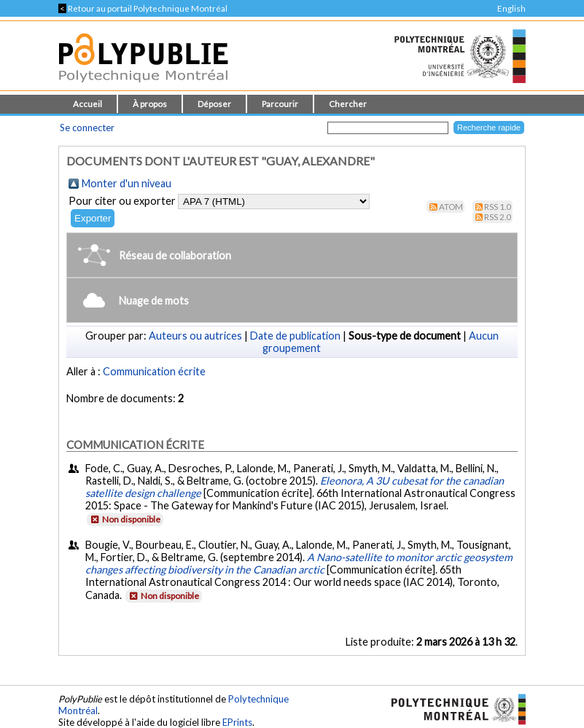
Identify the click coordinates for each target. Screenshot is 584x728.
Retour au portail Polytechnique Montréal (143, 8)
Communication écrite (154, 371)
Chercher (348, 104)
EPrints (237, 722)
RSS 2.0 (498, 217)
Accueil (87, 104)
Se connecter (87, 128)
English (511, 8)
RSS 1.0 (498, 207)
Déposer (214, 104)
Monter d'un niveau (126, 183)
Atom (451, 207)
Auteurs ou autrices (195, 336)
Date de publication (295, 336)
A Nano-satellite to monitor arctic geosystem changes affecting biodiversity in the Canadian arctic (299, 563)
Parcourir (280, 104)
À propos (150, 104)
